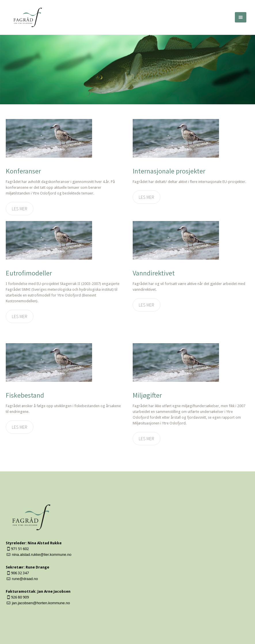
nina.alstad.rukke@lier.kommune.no (42, 555)
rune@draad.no (25, 579)
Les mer (20, 209)
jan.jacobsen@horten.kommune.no (41, 603)
